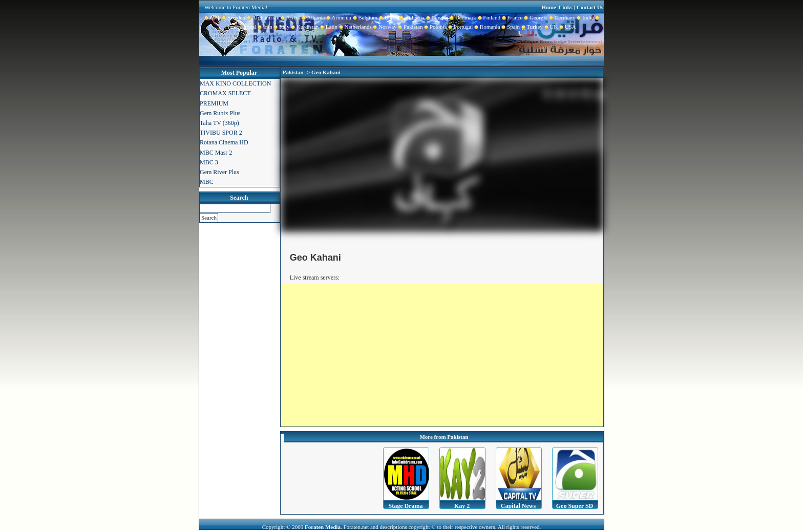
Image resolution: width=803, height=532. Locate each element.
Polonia (435, 27)
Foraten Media (323, 527)
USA (567, 27)
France (511, 17)
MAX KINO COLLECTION (235, 83)
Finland (488, 17)
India (585, 17)
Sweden (233, 17)
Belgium (364, 17)
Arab (213, 17)
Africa (290, 17)
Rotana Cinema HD (224, 142)
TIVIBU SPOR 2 (221, 133)
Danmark (462, 17)
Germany (561, 17)
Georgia (535, 17)
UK (550, 27)
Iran (265, 27)
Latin (328, 27)
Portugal (460, 27)
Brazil (388, 17)
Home (549, 7)
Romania (486, 27)
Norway (384, 27)
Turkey (531, 27)
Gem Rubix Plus (220, 113)
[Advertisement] (442, 355)
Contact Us (590, 7)
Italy (281, 27)
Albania (313, 17)
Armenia (338, 17)
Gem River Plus (219, 172)
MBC (207, 182)
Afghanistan (262, 17)
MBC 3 (209, 162)
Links (566, 7)
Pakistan (410, 27)
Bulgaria (411, 17)
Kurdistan (304, 27)
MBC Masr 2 (216, 153)
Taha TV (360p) (219, 123)
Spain (510, 27)
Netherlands (355, 27)
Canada (436, 17)
